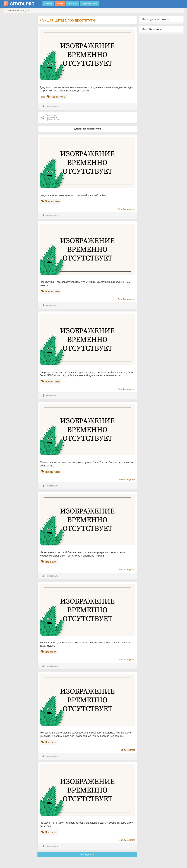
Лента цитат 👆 (88, 855)
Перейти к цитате (126, 209)
